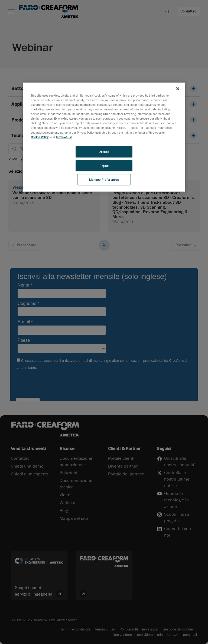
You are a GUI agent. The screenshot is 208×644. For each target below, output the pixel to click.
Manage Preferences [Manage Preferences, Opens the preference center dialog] (104, 180)
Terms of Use (64, 137)
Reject (104, 166)
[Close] (178, 89)
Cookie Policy (40, 137)
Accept (104, 152)
